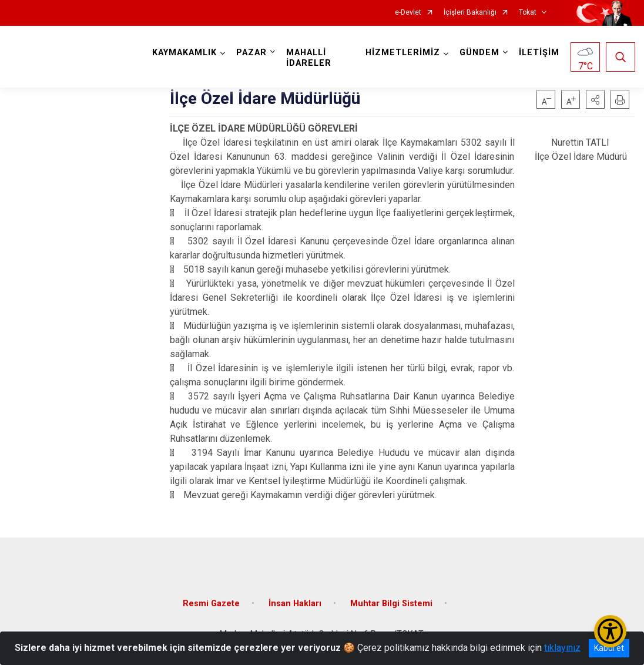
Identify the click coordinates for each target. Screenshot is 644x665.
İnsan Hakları (295, 604)
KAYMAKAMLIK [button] (185, 53)
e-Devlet (408, 13)
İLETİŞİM (539, 53)
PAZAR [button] (251, 53)
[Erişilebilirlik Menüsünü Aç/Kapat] (610, 631)
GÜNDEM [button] (479, 53)
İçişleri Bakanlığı (470, 13)
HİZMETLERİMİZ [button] (403, 53)
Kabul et (609, 648)
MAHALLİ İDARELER (309, 58)
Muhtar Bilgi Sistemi (391, 604)
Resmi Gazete (211, 604)
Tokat (528, 13)
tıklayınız (562, 648)
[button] (595, 99)
